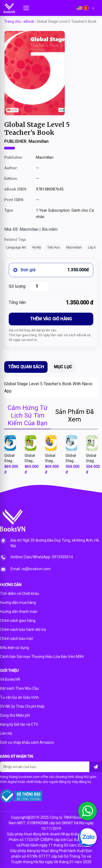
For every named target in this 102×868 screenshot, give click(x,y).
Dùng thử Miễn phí (15, 715)
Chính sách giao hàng (18, 621)
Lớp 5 (92, 247)
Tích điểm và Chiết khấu (20, 594)
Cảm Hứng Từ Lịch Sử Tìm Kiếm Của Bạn (28, 415)
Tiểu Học (54, 247)
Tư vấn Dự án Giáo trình (19, 697)
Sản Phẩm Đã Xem (75, 416)
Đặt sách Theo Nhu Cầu (19, 688)
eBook (29, 21)
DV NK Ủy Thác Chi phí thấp (22, 706)
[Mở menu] (26, 8)
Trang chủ (13, 21)
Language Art (16, 247)
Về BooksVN (10, 679)
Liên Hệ (6, 733)
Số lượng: (17, 286)
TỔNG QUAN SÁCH (26, 367)
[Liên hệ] (96, 767)
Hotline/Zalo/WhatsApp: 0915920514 (42, 557)
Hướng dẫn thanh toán (19, 612)
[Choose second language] (93, 8)
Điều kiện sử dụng (14, 648)
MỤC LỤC (63, 367)
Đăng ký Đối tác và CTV (19, 724)
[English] (79, 8)
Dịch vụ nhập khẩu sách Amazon (27, 742)
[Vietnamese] (86, 8)
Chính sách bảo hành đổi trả (23, 630)
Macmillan (74, 247)
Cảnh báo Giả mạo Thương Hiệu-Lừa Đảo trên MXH (42, 657)
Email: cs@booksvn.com (31, 569)
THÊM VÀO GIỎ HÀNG (51, 319)
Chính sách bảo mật (17, 639)
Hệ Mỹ (37, 247)
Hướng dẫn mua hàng (18, 603)
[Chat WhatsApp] (87, 811)
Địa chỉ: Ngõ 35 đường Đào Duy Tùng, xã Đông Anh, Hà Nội (55, 543)
